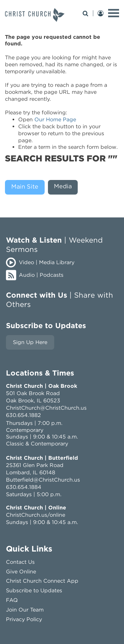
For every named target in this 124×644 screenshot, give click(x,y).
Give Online (21, 572)
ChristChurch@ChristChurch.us (46, 408)
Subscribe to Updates (34, 590)
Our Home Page (55, 119)
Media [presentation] (63, 186)
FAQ (12, 600)
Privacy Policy (24, 619)
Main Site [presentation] (25, 186)
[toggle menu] (114, 13)
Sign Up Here (30, 342)
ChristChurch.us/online (36, 515)
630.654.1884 (24, 487)
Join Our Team (25, 610)
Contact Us (20, 562)
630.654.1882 (23, 415)
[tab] (26, 187)
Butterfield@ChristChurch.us (43, 480)
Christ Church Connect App (42, 581)
